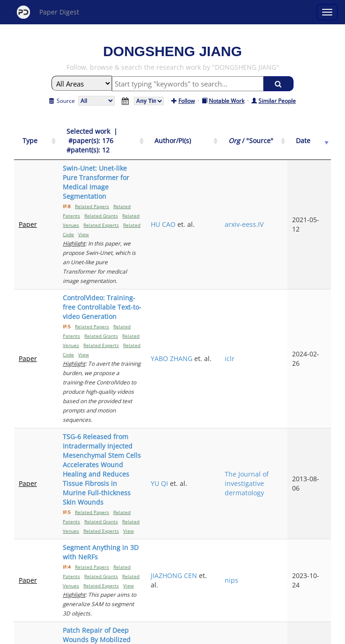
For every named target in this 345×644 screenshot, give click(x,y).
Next (222, 554)
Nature (267, 485)
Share (221, 635)
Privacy (199, 635)
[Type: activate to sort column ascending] (30, 136)
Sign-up (154, 635)
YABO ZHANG (223, 274)
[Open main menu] (327, 12)
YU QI (211, 357)
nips (262, 416)
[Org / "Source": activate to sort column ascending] (275, 136)
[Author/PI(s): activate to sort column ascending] (224, 136)
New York (248, 635)
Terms (176, 635)
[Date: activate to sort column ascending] (315, 136)
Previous (130, 554)
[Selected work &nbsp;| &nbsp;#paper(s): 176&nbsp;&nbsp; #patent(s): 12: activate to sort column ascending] (122, 136)
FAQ (134, 635)
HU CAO (215, 192)
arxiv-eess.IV (275, 192)
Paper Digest (48, 12)
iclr (261, 279)
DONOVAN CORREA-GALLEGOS (219, 481)
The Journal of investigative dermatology (275, 357)
